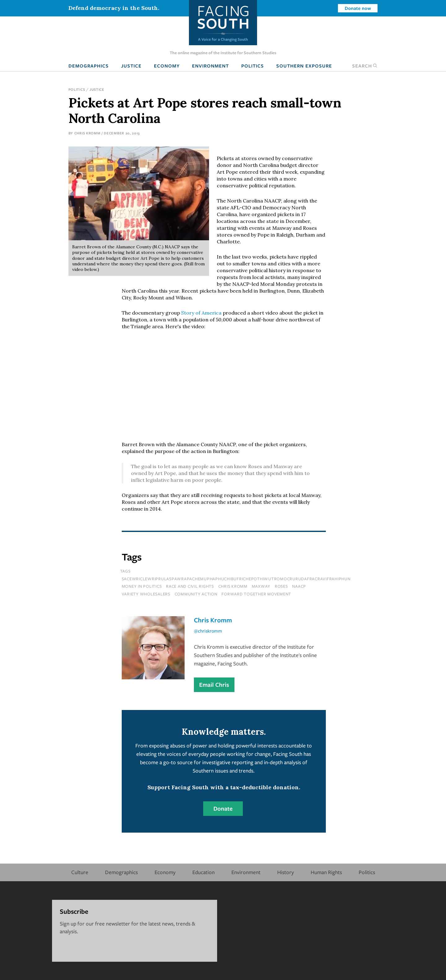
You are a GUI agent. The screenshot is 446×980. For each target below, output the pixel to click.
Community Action (196, 594)
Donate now (358, 8)
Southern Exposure (304, 66)
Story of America (201, 313)
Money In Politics (142, 586)
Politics (253, 66)
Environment (210, 66)
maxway (261, 586)
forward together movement (256, 594)
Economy (167, 66)
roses (281, 586)
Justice (131, 66)
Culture (80, 872)
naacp (299, 586)
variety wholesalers (146, 594)
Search (365, 66)
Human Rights (326, 872)
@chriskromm (208, 631)
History (286, 872)
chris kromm (233, 586)
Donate (223, 808)
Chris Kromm (87, 133)
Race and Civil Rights (190, 586)
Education (203, 872)
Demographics (89, 66)
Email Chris (214, 685)
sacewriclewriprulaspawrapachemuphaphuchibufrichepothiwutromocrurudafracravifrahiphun (236, 579)
